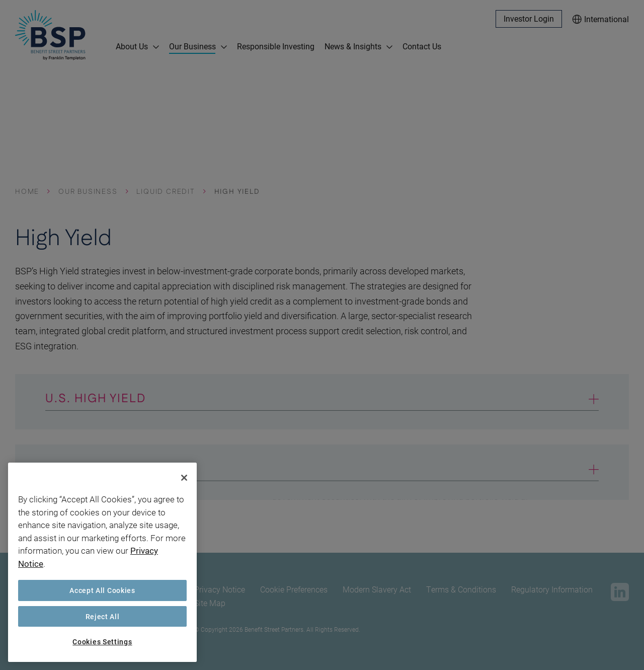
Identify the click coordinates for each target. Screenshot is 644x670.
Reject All (103, 616)
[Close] (184, 478)
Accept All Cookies (102, 590)
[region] (102, 562)
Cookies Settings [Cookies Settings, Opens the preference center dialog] (102, 642)
